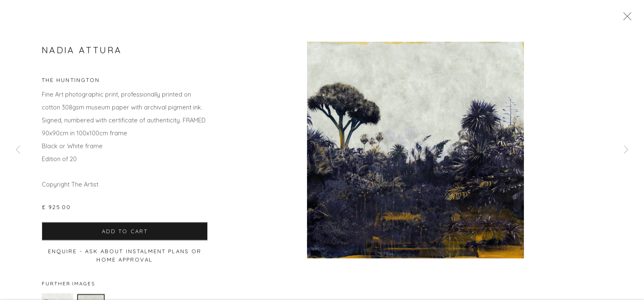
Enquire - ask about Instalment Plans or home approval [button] (125, 257)
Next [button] (626, 150)
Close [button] (625, 19)
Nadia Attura (82, 52)
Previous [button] (18, 150)
